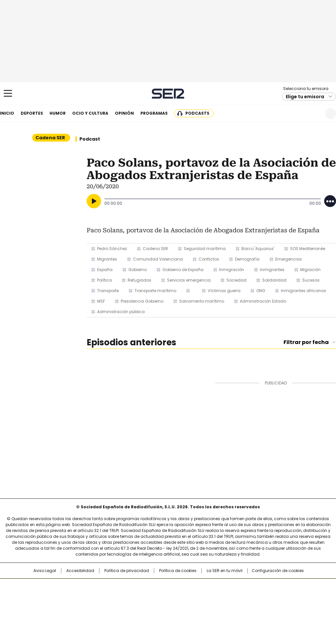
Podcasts (197, 113)
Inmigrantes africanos (304, 291)
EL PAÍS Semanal (229, 597)
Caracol (286, 587)
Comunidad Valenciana (158, 259)
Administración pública (121, 312)
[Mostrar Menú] (8, 93)
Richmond (88, 607)
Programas (154, 113)
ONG (261, 291)
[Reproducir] (94, 201)
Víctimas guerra (224, 291)
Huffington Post (100, 597)
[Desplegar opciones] (330, 201)
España (105, 270)
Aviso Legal (45, 571)
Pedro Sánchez (112, 249)
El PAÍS (91, 587)
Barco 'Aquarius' (258, 249)
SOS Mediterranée (308, 249)
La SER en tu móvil (225, 571)
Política (105, 280)
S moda (208, 607)
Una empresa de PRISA (35, 593)
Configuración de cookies (278, 571)
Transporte (108, 291)
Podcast (90, 139)
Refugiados (139, 280)
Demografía (247, 259)
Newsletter (315, 114)
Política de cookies (178, 571)
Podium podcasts (152, 607)
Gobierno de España (183, 270)
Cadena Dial (205, 597)
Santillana (150, 587)
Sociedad (236, 280)
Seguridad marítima (205, 249)
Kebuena (284, 597)
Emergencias (289, 259)
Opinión (124, 113)
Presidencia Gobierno (142, 301)
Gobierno (137, 270)
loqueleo (237, 607)
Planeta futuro (256, 597)
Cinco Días (181, 597)
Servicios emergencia (189, 280)
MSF (101, 301)
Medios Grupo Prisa (35, 609)
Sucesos (311, 280)
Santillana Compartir (187, 587)
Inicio (7, 113)
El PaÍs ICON (180, 607)
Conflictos (209, 259)
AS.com (241, 587)
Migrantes (107, 259)
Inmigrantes (272, 270)
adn (262, 587)
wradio (155, 597)
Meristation (270, 607)
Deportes (32, 113)
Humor (58, 113)
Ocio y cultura (90, 113)
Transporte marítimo (155, 291)
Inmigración (232, 270)
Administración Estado (263, 301)
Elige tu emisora (305, 97)
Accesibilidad (80, 571)
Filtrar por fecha (306, 342)
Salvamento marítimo (202, 301)
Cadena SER (168, 93)
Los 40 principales (120, 587)
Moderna (121, 607)
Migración (310, 270)
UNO (135, 597)
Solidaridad (274, 280)
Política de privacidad (127, 571)
